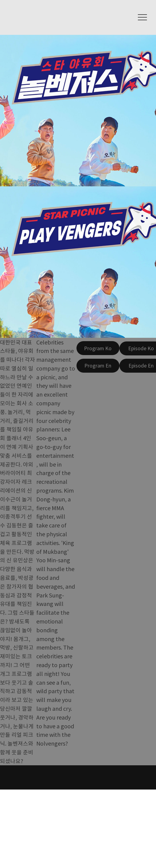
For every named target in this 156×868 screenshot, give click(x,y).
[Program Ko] (98, 348)
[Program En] (98, 366)
